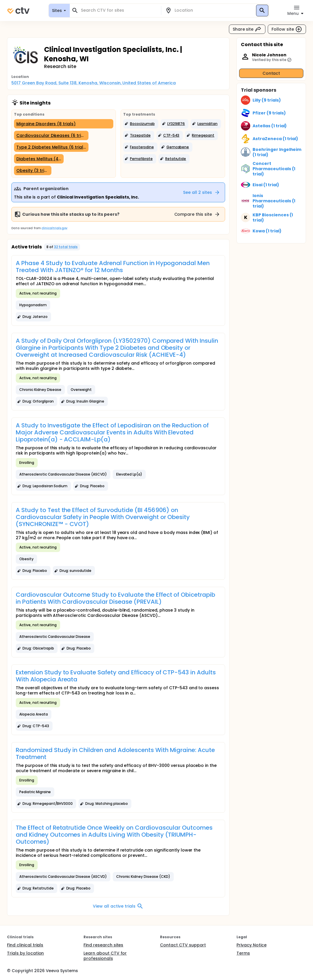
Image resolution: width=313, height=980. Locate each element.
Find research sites (103, 945)
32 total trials (66, 247)
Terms (243, 953)
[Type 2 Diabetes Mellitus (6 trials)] (51, 147)
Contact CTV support (183, 945)
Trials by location (25, 953)
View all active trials (118, 906)
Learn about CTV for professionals (105, 956)
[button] (141, 124)
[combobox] (119, 10)
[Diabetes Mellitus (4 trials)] (39, 159)
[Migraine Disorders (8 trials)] (64, 124)
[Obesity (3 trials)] (33, 170)
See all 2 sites (202, 192)
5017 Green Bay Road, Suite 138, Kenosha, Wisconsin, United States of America (94, 83)
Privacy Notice (252, 945)
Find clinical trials (25, 945)
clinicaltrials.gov (54, 228)
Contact (271, 73)
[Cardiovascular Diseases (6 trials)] (51, 135)
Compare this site (197, 214)
